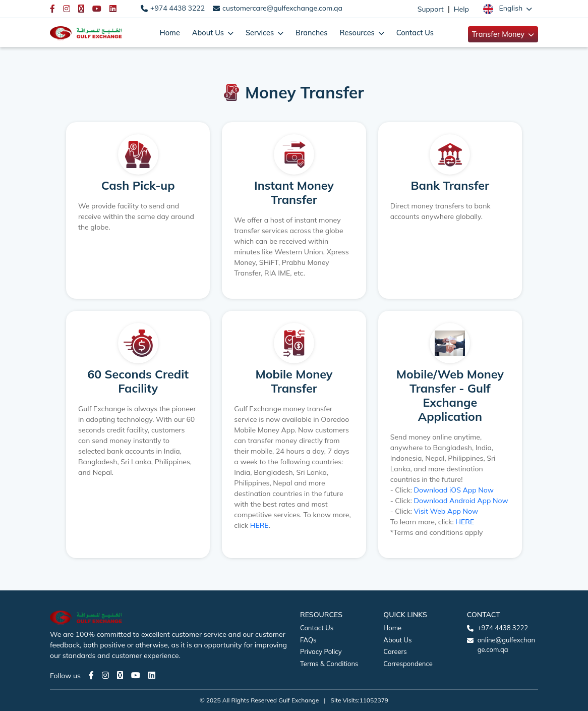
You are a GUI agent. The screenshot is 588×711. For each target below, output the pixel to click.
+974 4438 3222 (178, 8)
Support (431, 9)
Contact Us (415, 33)
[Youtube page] (136, 675)
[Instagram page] (105, 675)
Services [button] (261, 33)
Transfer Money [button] (499, 34)
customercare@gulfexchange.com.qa (282, 8)
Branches (311, 33)
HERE (259, 525)
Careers (395, 651)
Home (170, 33)
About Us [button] (209, 33)
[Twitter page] (120, 675)
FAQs (308, 640)
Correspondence (408, 664)
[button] (508, 9)
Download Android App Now (461, 501)
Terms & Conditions (329, 664)
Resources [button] (358, 33)
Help (461, 9)
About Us (397, 640)
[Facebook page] (91, 675)
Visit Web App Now (446, 511)
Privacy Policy (321, 651)
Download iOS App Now (454, 490)
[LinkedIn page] (152, 675)
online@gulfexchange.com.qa (506, 645)
